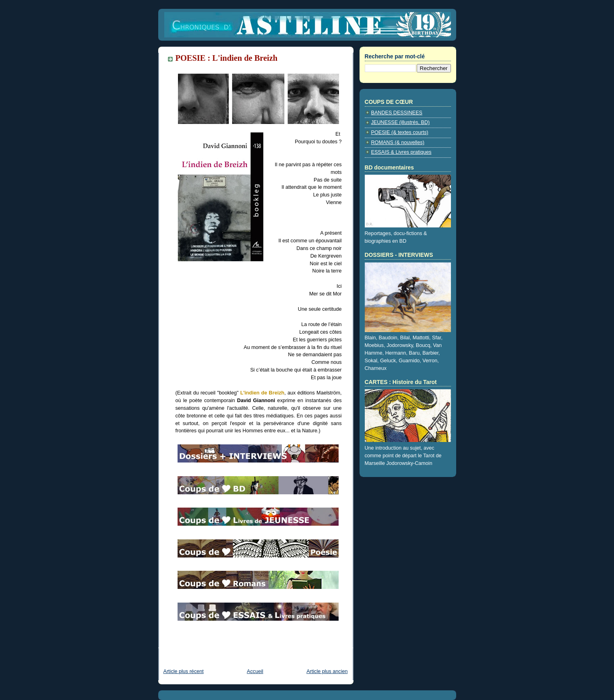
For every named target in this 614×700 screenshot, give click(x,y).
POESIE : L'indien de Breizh (227, 58)
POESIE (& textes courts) (400, 132)
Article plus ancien (327, 671)
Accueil (255, 671)
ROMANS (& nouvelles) (398, 142)
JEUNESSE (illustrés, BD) (401, 122)
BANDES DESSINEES (397, 113)
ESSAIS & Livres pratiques (401, 152)
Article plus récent (184, 671)
